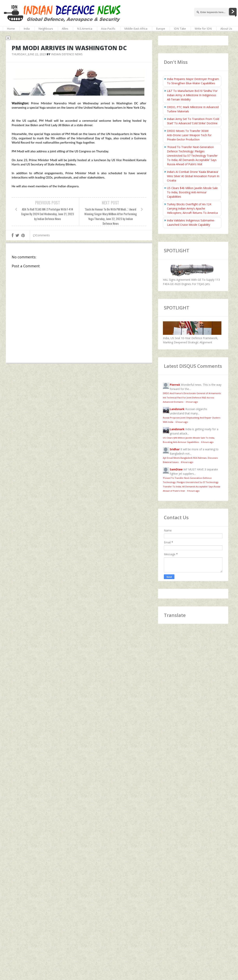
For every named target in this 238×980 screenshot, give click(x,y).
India (27, 29)
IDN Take (180, 29)
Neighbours (46, 29)
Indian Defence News (67, 54)
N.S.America (85, 29)
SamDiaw (176, 469)
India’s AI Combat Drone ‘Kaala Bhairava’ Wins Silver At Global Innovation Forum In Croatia (193, 176)
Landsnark (177, 409)
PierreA (175, 385)
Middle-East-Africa (136, 29)
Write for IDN (203, 29)
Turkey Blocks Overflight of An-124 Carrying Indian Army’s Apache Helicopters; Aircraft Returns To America (192, 208)
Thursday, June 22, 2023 (29, 54)
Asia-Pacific (108, 29)
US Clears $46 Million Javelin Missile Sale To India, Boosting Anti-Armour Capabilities (192, 192)
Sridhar (175, 449)
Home (11, 29)
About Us (226, 29)
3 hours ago (192, 402)
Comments (41, 235)
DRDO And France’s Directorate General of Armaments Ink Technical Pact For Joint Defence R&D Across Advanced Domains (192, 398)
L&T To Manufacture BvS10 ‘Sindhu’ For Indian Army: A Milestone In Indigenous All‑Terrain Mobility (192, 95)
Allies (65, 29)
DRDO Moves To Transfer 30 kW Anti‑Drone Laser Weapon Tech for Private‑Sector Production (189, 135)
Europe (161, 29)
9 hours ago (193, 491)
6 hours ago (182, 422)
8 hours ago (187, 462)
